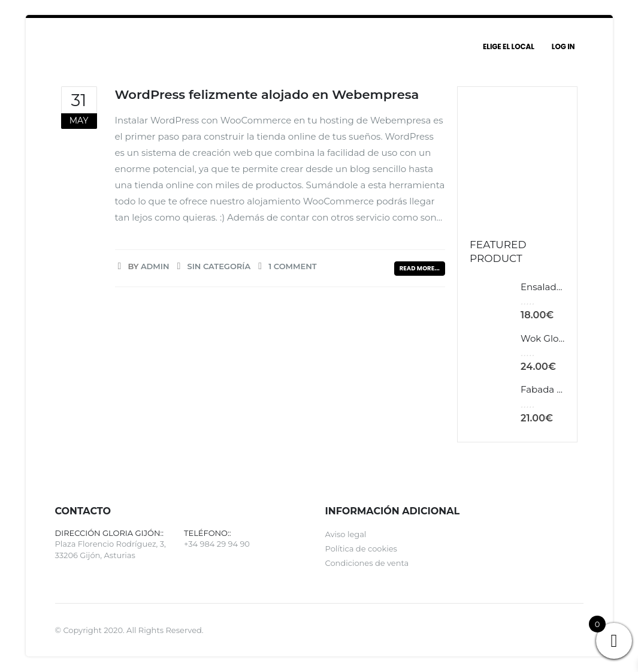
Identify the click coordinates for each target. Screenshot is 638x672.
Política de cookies (361, 550)
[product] (491, 301)
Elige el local (509, 46)
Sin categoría (219, 266)
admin (155, 266)
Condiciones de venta (367, 564)
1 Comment (292, 266)
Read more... (420, 268)
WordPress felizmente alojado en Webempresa (267, 94)
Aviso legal (346, 535)
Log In (563, 46)
